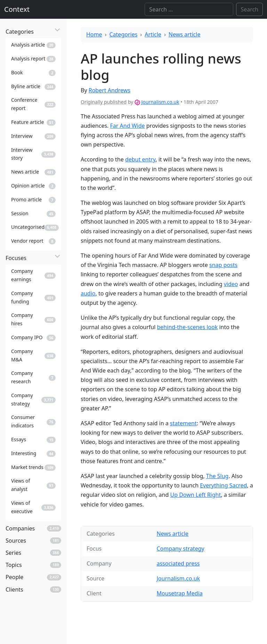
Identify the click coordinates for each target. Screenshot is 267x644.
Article (153, 34)
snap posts (223, 265)
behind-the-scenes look (188, 327)
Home (94, 34)
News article (185, 34)
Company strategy (180, 549)
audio (88, 293)
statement (183, 423)
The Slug (217, 476)
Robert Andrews (110, 90)
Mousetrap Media (179, 593)
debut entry (140, 159)
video (231, 284)
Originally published (104, 102)
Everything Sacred (223, 485)
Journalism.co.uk (160, 102)
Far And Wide (128, 126)
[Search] (189, 9)
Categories (124, 34)
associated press (178, 563)
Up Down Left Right (195, 495)
